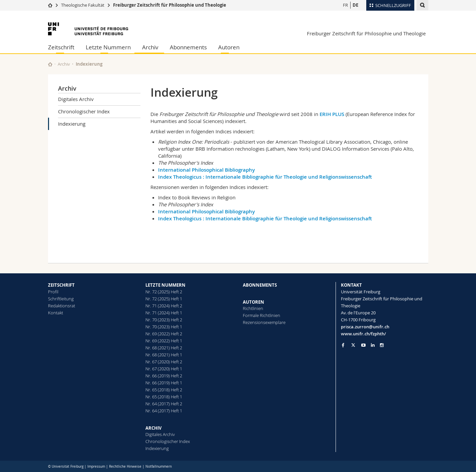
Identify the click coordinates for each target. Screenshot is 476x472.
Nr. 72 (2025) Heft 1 (164, 299)
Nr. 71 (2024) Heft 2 (164, 306)
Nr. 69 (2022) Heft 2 (164, 334)
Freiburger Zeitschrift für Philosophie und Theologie (170, 5)
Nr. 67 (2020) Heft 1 (164, 369)
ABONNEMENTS (260, 285)
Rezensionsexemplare (264, 322)
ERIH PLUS (332, 114)
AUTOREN (254, 302)
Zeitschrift (61, 47)
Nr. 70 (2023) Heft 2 (164, 320)
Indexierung (72, 124)
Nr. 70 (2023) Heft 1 (164, 327)
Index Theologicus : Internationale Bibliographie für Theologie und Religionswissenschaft (265, 177)
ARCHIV (153, 428)
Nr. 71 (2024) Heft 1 (164, 313)
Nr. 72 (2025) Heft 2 (164, 292)
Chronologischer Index (84, 111)
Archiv (150, 47)
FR (345, 5)
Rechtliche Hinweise (125, 466)
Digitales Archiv (76, 99)
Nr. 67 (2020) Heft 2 (164, 362)
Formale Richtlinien (262, 315)
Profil (53, 292)
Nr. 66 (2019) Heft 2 (164, 376)
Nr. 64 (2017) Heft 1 (164, 411)
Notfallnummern (159, 466)
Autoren (229, 47)
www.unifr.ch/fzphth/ (363, 334)
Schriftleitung (61, 299)
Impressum (96, 466)
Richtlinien (253, 308)
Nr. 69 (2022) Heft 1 (164, 341)
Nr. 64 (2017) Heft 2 (164, 404)
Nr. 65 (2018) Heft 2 (164, 390)
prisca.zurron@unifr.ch (365, 327)
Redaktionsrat (62, 306)
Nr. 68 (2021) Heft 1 (164, 355)
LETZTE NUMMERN (165, 285)
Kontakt (56, 313)
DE (355, 5)
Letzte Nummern (108, 47)
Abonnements (188, 47)
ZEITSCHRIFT (61, 285)
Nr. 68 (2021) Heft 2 (164, 348)
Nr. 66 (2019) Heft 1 (164, 383)
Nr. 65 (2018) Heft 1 (164, 397)
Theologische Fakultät (83, 5)
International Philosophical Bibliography (206, 170)
